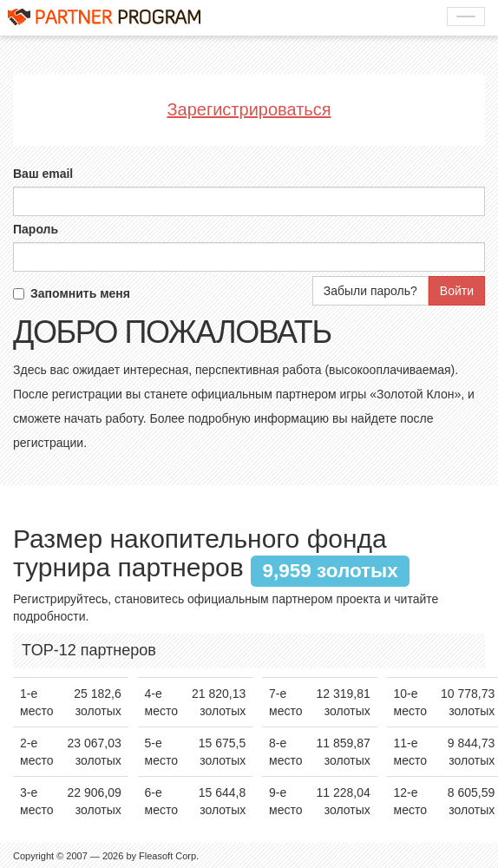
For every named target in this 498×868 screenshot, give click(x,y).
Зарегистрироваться (249, 109)
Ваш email (43, 174)
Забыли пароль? (370, 291)
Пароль (36, 229)
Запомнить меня (72, 293)
